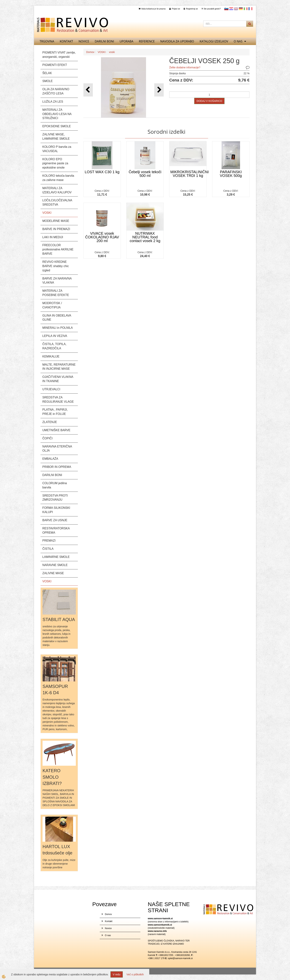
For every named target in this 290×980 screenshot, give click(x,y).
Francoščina (250, 9)
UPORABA (127, 41)
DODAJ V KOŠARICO (209, 101)
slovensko (226, 9)
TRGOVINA (47, 41)
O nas (238, 41)
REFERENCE (147, 41)
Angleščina (236, 9)
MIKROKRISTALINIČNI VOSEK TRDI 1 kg (188, 174)
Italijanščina (246, 9)
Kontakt (66, 41)
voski (112, 52)
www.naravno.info (157, 931)
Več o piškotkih (135, 974)
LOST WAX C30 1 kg (102, 172)
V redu (117, 974)
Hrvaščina (231, 9)
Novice (84, 41)
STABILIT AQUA (59, 619)
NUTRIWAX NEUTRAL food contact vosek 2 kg (145, 237)
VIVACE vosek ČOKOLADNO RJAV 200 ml (102, 237)
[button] (159, 90)
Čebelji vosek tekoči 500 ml (145, 174)
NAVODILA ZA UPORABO (177, 41)
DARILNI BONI (104, 41)
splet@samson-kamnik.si (180, 958)
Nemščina (241, 9)
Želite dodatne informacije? (185, 67)
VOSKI (102, 52)
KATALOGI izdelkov (214, 41)
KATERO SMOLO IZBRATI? (52, 777)
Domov (90, 52)
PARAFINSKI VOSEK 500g (231, 174)
